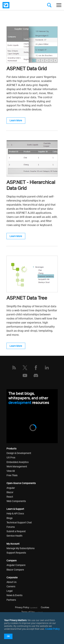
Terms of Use (28, 612)
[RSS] (14, 368)
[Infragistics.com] (20, 5)
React (10, 497)
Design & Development (19, 453)
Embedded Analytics (17, 462)
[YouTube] (25, 375)
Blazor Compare (15, 570)
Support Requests (16, 553)
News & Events (14, 595)
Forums (11, 527)
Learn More (16, 120)
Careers (11, 586)
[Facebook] (36, 368)
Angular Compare (16, 565)
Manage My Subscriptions (20, 548)
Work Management (17, 466)
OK (8, 636)
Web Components (16, 501)
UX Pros (11, 457)
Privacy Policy (22, 607)
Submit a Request (16, 531)
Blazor (10, 492)
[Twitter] (25, 368)
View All (11, 471)
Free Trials (12, 475)
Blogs (9, 518)
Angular (11, 488)
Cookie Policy (52, 629)
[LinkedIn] (47, 368)
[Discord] (36, 375)
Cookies (45, 607)
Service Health (14, 536)
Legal (9, 591)
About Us (11, 582)
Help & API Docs (15, 513)
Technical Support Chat (19, 522)
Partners (11, 600)
